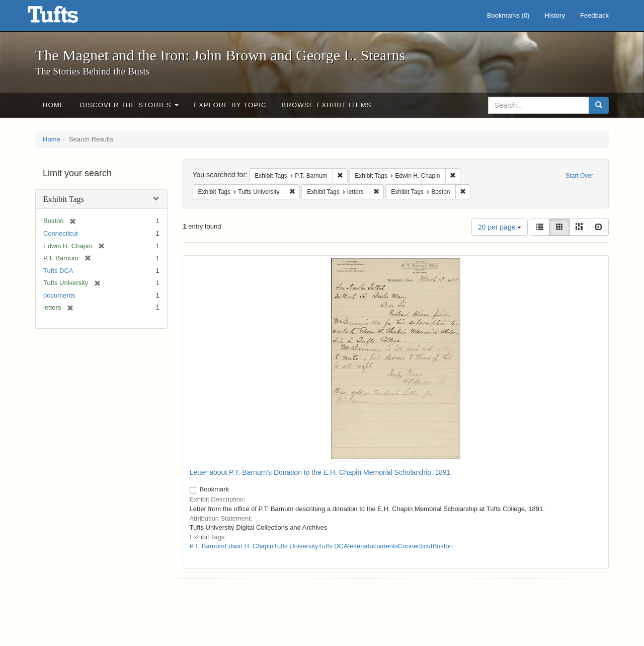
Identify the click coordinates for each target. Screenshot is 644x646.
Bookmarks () (508, 15)
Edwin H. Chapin (249, 546)
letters (357, 546)
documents (59, 295)
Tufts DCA (58, 271)
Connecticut (61, 233)
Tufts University (296, 546)
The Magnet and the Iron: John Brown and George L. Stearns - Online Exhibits (65, 18)
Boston (442, 546)
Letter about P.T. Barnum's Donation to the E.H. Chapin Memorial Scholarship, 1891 (320, 472)
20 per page (500, 227)
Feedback (594, 15)
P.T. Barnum (207, 546)
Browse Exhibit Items (327, 105)
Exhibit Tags (64, 199)
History (554, 15)
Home (54, 105)
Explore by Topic (230, 105)
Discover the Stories (130, 105)
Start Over (579, 176)
